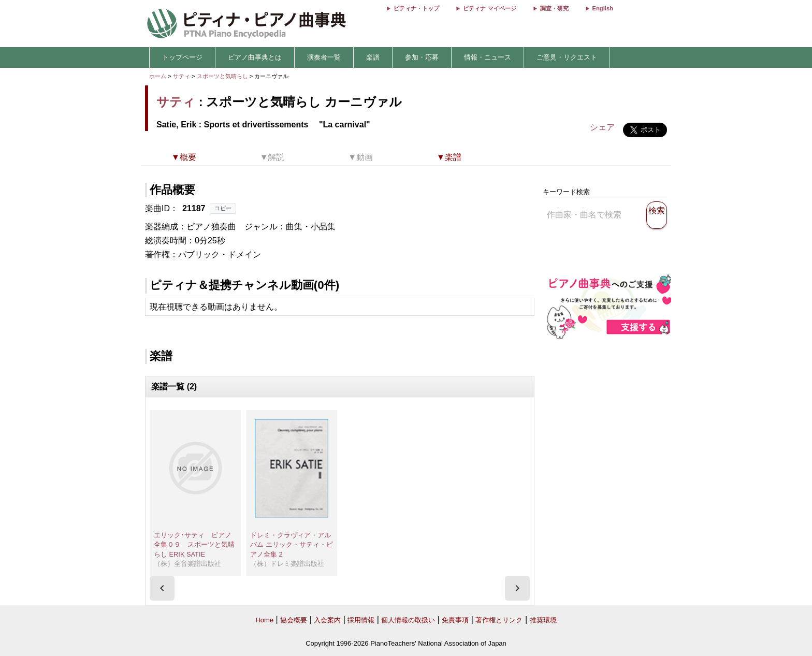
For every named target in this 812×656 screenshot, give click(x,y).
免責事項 (455, 620)
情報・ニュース (488, 57)
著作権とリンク (499, 620)
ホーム (158, 76)
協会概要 (294, 620)
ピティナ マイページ (489, 8)
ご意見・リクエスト (567, 57)
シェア (602, 127)
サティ (182, 76)
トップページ (182, 57)
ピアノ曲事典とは (255, 57)
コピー (223, 208)
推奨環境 (543, 620)
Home (264, 620)
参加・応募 (422, 57)
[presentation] (162, 588)
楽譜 (373, 57)
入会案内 (327, 620)
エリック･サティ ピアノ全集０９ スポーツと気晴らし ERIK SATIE (194, 545)
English (603, 8)
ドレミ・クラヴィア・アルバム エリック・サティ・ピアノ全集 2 (292, 545)
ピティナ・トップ (416, 8)
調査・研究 (554, 8)
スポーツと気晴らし (223, 76)
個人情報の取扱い (408, 620)
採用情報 (361, 620)
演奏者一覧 (324, 57)
